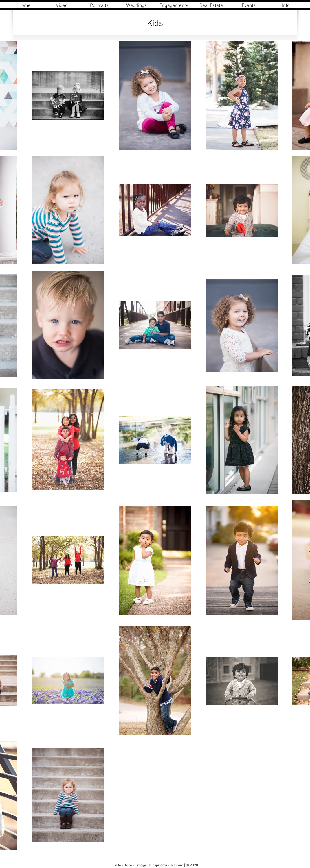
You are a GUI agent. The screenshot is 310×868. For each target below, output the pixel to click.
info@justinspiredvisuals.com (160, 865)
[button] (99, 6)
